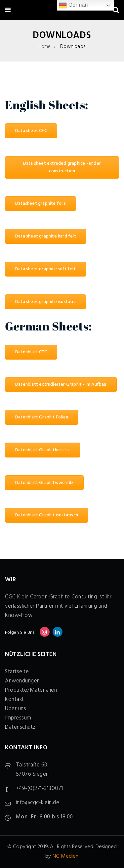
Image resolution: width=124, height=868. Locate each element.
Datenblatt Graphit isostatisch (47, 515)
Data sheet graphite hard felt (46, 236)
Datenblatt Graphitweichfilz (44, 483)
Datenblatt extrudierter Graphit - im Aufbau (61, 385)
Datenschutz (20, 727)
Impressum (18, 718)
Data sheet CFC (31, 131)
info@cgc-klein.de (38, 803)
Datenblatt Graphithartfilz (42, 450)
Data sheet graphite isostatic (45, 302)
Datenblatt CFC (31, 352)
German (73, 5)
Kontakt (15, 699)
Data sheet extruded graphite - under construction (62, 167)
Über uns (16, 709)
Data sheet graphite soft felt (45, 269)
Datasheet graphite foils (41, 204)
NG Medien (66, 856)
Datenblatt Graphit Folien (42, 417)
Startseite (17, 672)
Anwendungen (22, 681)
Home (45, 47)
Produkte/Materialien (31, 690)
